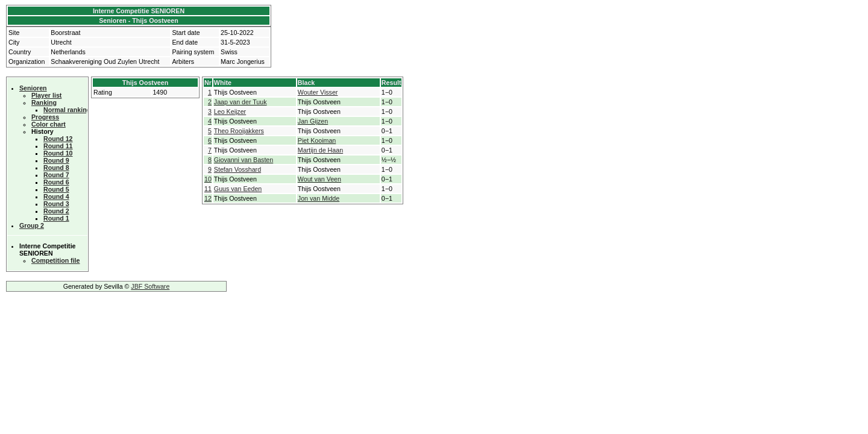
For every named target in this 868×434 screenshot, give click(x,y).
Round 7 (56, 175)
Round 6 (56, 182)
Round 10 (58, 153)
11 (208, 189)
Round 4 (56, 197)
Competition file (56, 260)
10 (208, 179)
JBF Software (150, 286)
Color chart (49, 124)
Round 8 (56, 168)
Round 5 (56, 189)
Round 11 (58, 146)
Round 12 (58, 139)
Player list (46, 95)
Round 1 (56, 218)
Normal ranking (67, 110)
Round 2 (56, 211)
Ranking (44, 102)
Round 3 (56, 204)
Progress (45, 117)
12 (208, 198)
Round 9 (56, 160)
